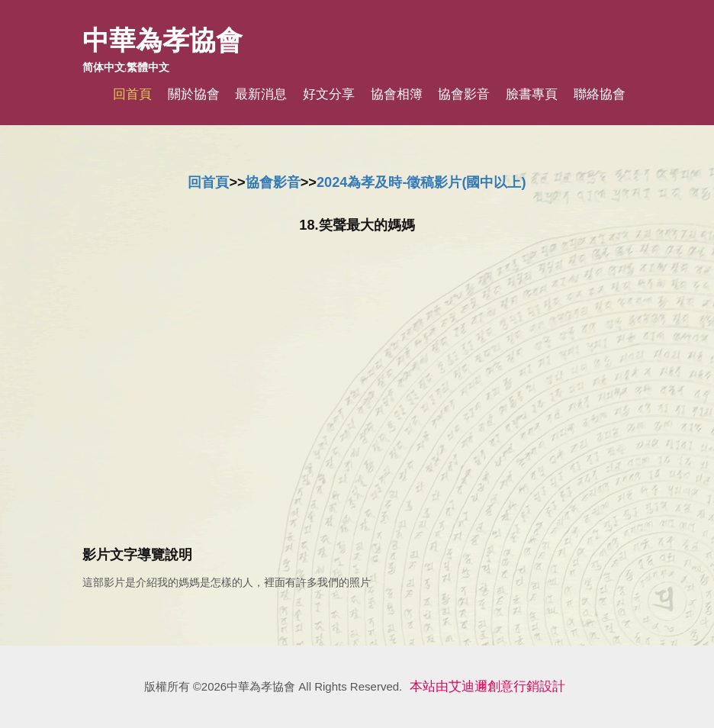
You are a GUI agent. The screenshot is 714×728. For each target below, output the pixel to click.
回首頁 (132, 94)
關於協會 (194, 94)
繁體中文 (148, 67)
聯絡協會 (600, 94)
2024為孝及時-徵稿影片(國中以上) (421, 182)
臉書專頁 (532, 94)
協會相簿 (397, 94)
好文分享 (329, 94)
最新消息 (261, 94)
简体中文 (104, 67)
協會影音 (464, 94)
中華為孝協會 (162, 40)
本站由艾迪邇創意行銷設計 (487, 686)
